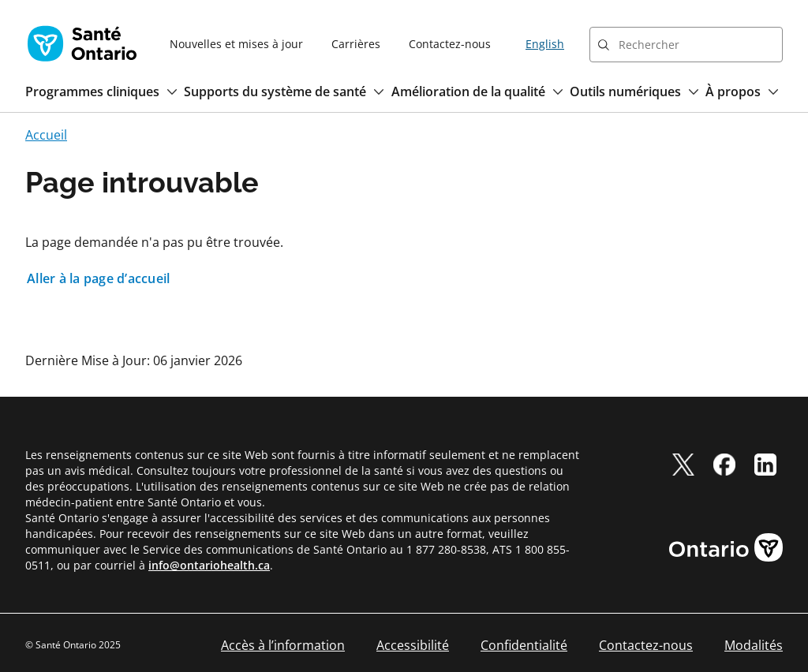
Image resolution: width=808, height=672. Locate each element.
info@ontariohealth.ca (209, 565)
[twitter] (683, 465)
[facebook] (724, 465)
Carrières (356, 44)
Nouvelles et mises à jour (236, 44)
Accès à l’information (283, 645)
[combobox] (686, 45)
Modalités (754, 645)
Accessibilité (413, 645)
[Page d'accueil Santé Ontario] (82, 43)
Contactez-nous (450, 44)
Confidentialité (524, 645)
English (545, 44)
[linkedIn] (765, 465)
